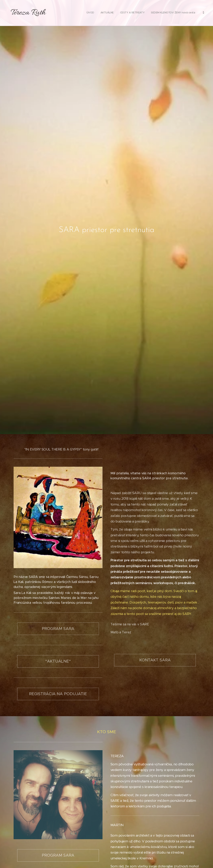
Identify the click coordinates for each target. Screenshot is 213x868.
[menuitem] (137, 13)
